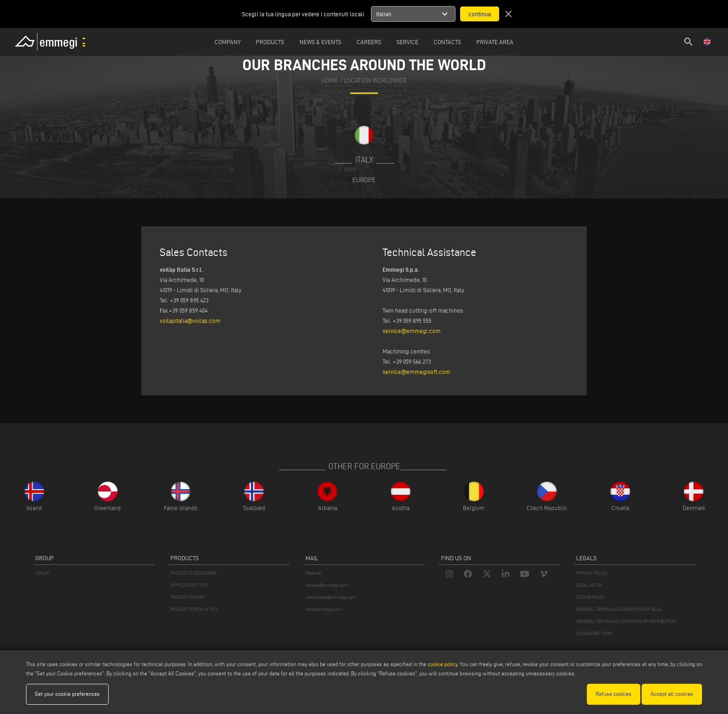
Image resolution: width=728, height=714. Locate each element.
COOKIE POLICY (591, 597)
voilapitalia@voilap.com (190, 321)
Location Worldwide (375, 81)
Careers (369, 42)
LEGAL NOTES (589, 585)
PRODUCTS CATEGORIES (193, 573)
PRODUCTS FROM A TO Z (194, 609)
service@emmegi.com (412, 331)
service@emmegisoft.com (416, 372)
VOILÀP (42, 573)
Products (270, 42)
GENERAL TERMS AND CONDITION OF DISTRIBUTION (626, 621)
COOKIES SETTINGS (594, 633)
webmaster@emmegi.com (331, 597)
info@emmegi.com (323, 609)
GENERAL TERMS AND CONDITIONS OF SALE (618, 609)
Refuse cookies (614, 694)
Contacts (447, 42)
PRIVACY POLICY (592, 573)
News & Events (320, 42)
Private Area (495, 42)
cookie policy (442, 664)
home (330, 81)
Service (407, 42)
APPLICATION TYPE (189, 585)
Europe (364, 180)
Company (227, 42)
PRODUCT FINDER (188, 597)
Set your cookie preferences (67, 694)
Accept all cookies (672, 694)
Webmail (314, 573)
